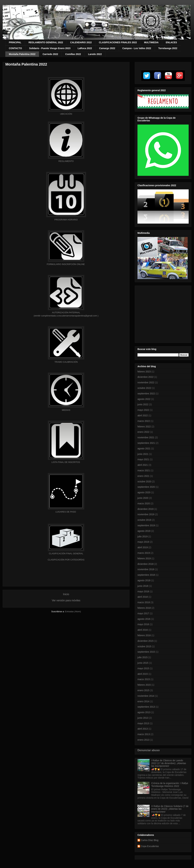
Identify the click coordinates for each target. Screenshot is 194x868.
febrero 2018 (144, 608)
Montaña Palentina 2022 (22, 54)
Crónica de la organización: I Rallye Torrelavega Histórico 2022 (170, 785)
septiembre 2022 (146, 394)
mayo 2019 (143, 542)
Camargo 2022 (107, 48)
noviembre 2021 (146, 437)
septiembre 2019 (146, 525)
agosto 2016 (144, 619)
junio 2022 (143, 404)
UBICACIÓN (66, 114)
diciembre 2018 (145, 564)
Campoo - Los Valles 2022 (137, 48)
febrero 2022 (144, 427)
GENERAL (66, 553)
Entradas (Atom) (73, 611)
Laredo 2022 (95, 54)
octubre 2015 (144, 646)
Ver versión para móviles (66, 600)
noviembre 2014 (146, 696)
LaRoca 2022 (85, 48)
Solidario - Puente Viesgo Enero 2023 (50, 48)
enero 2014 (143, 701)
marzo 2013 (144, 734)
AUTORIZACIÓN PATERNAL (66, 312)
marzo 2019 (144, 553)
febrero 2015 (144, 685)
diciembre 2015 (145, 641)
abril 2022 (143, 415)
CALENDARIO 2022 (81, 42)
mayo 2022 (143, 410)
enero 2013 (143, 740)
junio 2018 (143, 586)
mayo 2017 (143, 613)
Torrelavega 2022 (168, 48)
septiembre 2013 (146, 707)
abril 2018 (143, 597)
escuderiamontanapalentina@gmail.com (78, 316)
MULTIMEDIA (151, 42)
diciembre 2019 (145, 509)
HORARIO (66, 220)
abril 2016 (143, 630)
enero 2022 (143, 432)
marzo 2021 (144, 470)
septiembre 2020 (146, 487)
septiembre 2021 (146, 443)
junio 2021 (143, 454)
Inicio (66, 594)
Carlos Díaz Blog (150, 840)
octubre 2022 (144, 388)
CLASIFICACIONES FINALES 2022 (118, 42)
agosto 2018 (144, 580)
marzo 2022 (144, 421)
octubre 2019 (144, 520)
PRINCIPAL (15, 42)
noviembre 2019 (146, 514)
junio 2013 (143, 718)
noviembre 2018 (146, 569)
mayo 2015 (143, 668)
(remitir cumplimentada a (46, 316)
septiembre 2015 (146, 652)
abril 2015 (143, 674)
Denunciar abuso (149, 750)
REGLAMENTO (66, 161)
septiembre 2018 (146, 575)
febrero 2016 (144, 635)
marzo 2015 (144, 679)
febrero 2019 (144, 558)
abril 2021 (143, 465)
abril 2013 (143, 729)
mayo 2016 (143, 624)
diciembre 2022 (145, 377)
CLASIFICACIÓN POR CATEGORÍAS (66, 560)
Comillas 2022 (73, 54)
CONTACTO (15, 48)
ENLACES (171, 42)
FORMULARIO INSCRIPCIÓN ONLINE (66, 264)
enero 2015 (143, 690)
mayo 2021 (143, 459)
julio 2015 (142, 657)
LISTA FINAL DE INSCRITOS (66, 462)
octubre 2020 (144, 482)
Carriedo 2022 (50, 54)
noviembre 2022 (146, 382)
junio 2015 (143, 663)
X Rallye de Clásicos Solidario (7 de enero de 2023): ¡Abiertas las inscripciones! (170, 809)
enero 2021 (143, 476)
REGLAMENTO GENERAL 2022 (46, 42)
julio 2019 (142, 536)
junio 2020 (143, 498)
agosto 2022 (144, 399)
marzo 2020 (144, 503)
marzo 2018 (144, 602)
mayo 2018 (143, 591)
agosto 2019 (144, 531)
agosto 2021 (144, 448)
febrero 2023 (144, 372)
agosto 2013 (144, 712)
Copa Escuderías (150, 846)
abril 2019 (143, 547)
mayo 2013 (143, 723)
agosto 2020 (144, 492)
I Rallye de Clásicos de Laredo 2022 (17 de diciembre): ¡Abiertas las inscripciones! (169, 763)
